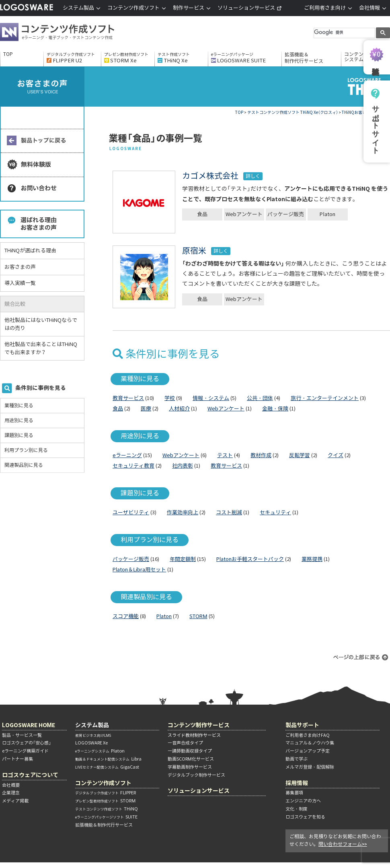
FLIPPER (106, 793)
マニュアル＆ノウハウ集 (310, 743)
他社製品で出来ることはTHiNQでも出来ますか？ (41, 348)
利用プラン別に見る (26, 450)
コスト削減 (229, 512)
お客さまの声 (20, 267)
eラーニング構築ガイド (25, 751)
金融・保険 (275, 409)
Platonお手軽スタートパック (250, 559)
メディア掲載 (15, 801)
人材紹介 (179, 409)
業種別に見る (19, 405)
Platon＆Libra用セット (139, 570)
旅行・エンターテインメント (325, 398)
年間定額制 (183, 559)
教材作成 (261, 455)
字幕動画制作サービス (190, 767)
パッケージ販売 (286, 214)
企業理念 (11, 793)
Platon (327, 214)
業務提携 (312, 559)
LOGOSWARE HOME (29, 725)
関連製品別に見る (24, 465)
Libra (108, 759)
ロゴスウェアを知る (305, 817)
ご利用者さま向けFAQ (308, 735)
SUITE (106, 817)
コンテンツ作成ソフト (70, 33)
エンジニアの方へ (303, 801)
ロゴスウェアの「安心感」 (27, 743)
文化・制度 (297, 809)
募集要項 (294, 793)
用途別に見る (19, 420)
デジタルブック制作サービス (196, 775)
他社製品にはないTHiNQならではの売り (41, 324)
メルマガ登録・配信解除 (310, 767)
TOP (8, 54)
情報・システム (211, 398)
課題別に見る (19, 435)
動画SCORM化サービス (191, 759)
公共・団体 (260, 398)
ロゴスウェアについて (30, 775)
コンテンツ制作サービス (199, 725)
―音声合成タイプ (185, 743)
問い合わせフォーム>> (343, 844)
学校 (170, 398)
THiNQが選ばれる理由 (30, 251)
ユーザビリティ (131, 512)
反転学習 (300, 455)
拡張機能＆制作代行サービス (304, 58)
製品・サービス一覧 (22, 735)
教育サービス (128, 398)
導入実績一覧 (20, 283)
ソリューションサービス (250, 8)
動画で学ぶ (297, 759)
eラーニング (127, 455)
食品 (202, 214)
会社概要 (11, 785)
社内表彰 (183, 466)
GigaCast (107, 767)
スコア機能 (126, 616)
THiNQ (107, 809)
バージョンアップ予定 (308, 751)
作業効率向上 (183, 512)
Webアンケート (244, 214)
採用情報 (297, 783)
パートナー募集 (17, 759)
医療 (146, 409)
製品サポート (302, 725)
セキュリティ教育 (133, 466)
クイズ (336, 455)
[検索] (344, 33)
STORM (198, 616)
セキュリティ (275, 512)
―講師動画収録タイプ (190, 751)
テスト (225, 455)
